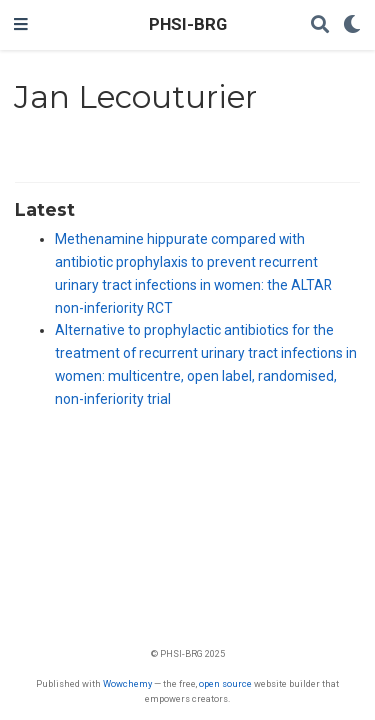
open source (225, 683)
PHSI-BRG (188, 24)
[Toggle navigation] (21, 25)
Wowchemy (127, 683)
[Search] (320, 25)
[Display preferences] (352, 25)
